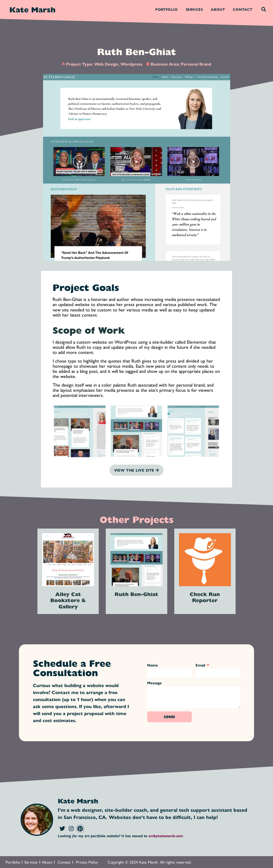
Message (154, 683)
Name (153, 665)
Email (201, 665)
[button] (264, 9)
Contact (242, 9)
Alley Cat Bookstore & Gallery (68, 600)
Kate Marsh (33, 9)
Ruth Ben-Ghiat (136, 594)
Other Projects (137, 519)
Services (194, 9)
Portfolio (166, 9)
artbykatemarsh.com (166, 836)
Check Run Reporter (205, 597)
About (218, 9)
